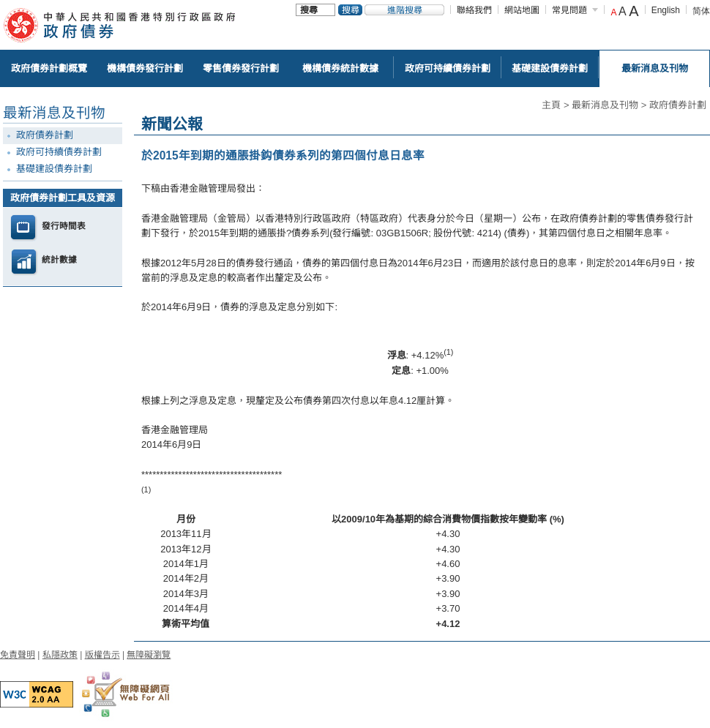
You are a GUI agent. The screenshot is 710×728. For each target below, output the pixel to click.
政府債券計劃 (678, 105)
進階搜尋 (405, 10)
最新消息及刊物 (605, 105)
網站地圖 (522, 10)
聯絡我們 (474, 10)
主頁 (551, 105)
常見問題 (569, 10)
